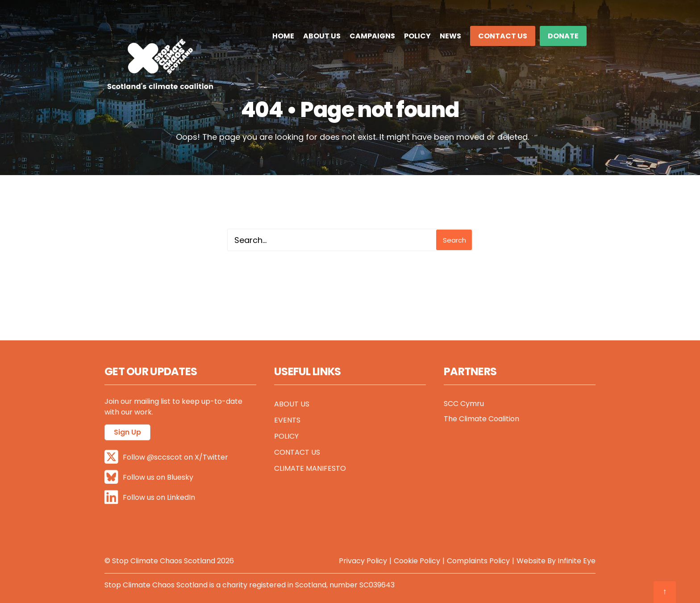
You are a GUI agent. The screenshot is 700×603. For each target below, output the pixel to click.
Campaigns (372, 36)
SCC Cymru (464, 404)
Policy (417, 36)
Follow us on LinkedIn (150, 497)
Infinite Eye (577, 561)
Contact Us (503, 36)
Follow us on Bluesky (149, 477)
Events (287, 420)
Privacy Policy (363, 561)
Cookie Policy (417, 561)
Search (454, 240)
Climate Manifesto (310, 468)
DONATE (563, 36)
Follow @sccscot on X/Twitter (166, 457)
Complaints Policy (478, 561)
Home (283, 36)
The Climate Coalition (481, 419)
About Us (322, 36)
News (450, 36)
